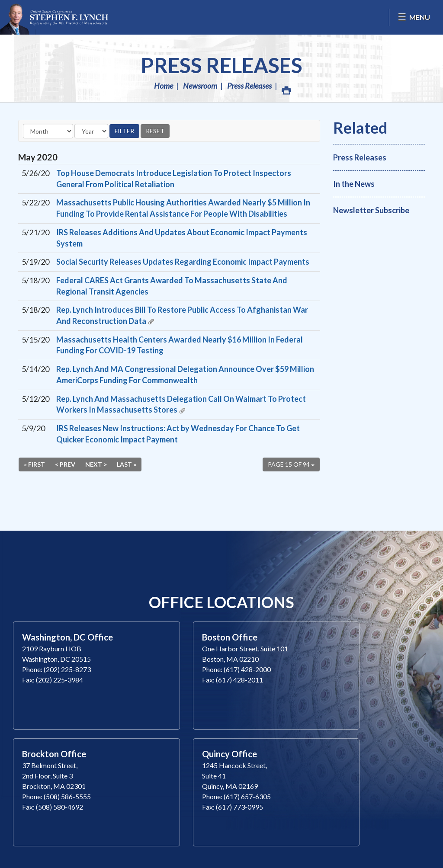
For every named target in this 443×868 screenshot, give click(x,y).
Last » (127, 464)
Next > (96, 464)
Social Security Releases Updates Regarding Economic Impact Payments (183, 262)
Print (286, 88)
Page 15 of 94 (291, 464)
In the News (354, 184)
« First (34, 464)
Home (164, 86)
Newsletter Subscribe (371, 210)
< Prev (65, 464)
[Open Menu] (414, 17)
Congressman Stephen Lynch (54, 17)
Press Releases (221, 65)
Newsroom (200, 86)
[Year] (91, 131)
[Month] (48, 131)
